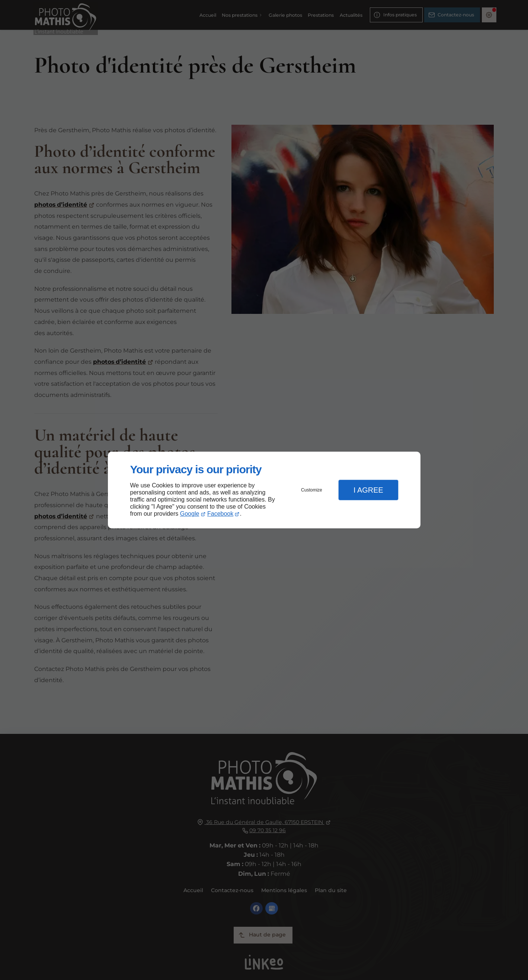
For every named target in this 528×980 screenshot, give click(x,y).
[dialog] (264, 490)
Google (190, 514)
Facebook (220, 514)
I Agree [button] (368, 490)
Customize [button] (312, 490)
